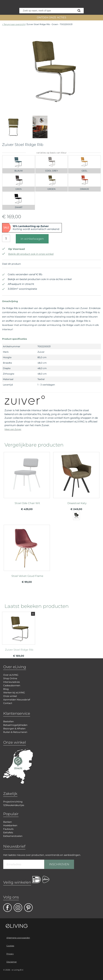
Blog (6, 689)
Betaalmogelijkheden (15, 725)
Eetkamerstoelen (13, 836)
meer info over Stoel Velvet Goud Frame (27, 549)
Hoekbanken (10, 825)
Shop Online (10, 678)
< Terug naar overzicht (14, 24)
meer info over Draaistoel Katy (76, 476)
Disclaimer (12, 962)
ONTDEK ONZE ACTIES (51, 17)
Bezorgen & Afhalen (14, 729)
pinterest (28, 908)
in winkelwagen (32, 239)
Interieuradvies (12, 682)
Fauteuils (8, 829)
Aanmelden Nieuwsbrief (17, 700)
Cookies (10, 946)
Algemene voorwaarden (18, 938)
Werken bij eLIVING (14, 693)
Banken (7, 822)
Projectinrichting (13, 802)
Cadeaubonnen (12, 685)
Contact (8, 703)
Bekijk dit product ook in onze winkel (28, 254)
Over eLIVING (11, 675)
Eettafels (8, 832)
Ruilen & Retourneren (15, 732)
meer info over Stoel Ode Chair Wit (27, 476)
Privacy (10, 954)
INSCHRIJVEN (59, 864)
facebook (7, 908)
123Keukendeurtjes (14, 805)
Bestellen (8, 721)
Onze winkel (10, 696)
